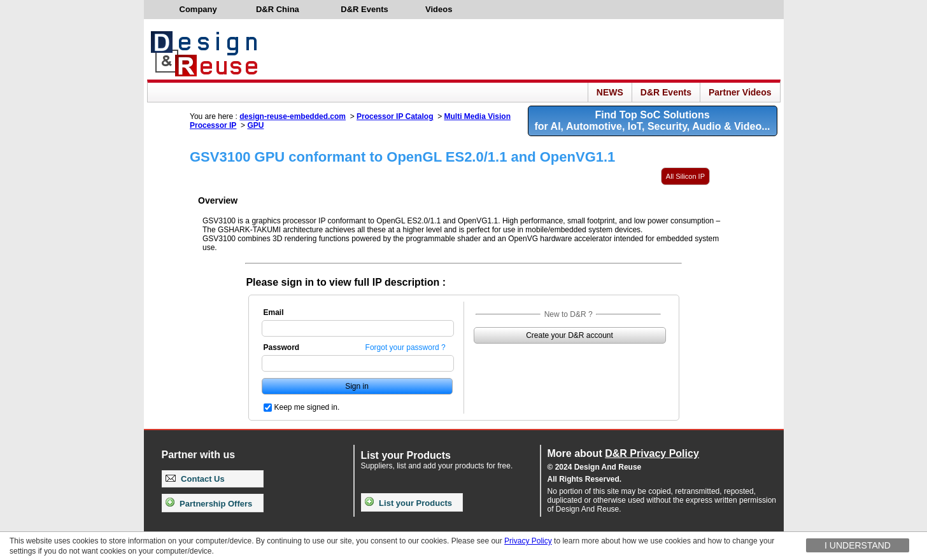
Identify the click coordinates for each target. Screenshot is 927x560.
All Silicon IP (685, 176)
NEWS (610, 92)
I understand (858, 545)
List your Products (408, 503)
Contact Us (195, 479)
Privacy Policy (528, 541)
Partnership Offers (209, 504)
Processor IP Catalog (395, 116)
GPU (255, 125)
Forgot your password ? (406, 347)
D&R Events (666, 92)
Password (282, 347)
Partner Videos (740, 92)
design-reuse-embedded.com (293, 116)
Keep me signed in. (307, 407)
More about (623, 453)
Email (274, 312)
